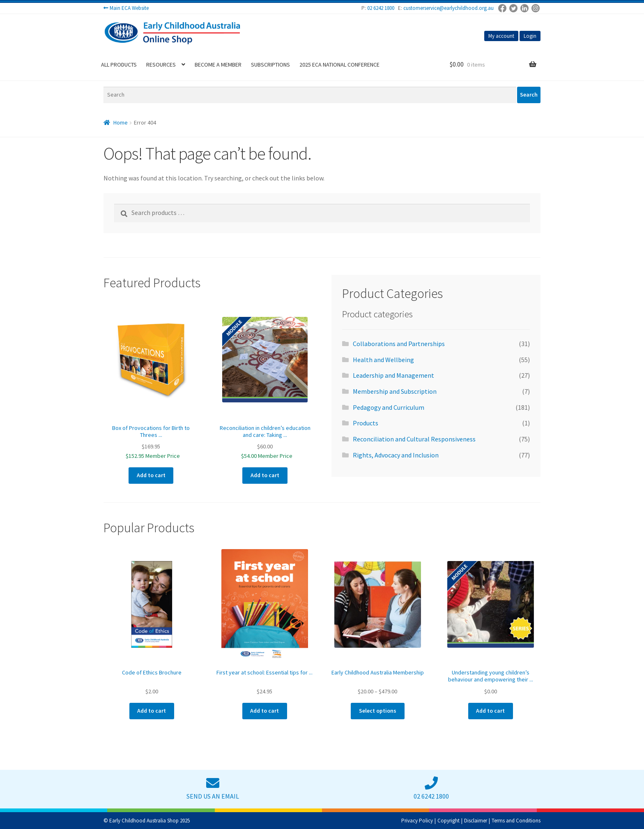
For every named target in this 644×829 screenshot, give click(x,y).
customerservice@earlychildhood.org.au (448, 8)
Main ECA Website (129, 8)
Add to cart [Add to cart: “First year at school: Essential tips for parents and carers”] (264, 711)
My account (501, 36)
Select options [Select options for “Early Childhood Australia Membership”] (378, 711)
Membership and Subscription (395, 391)
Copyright (448, 821)
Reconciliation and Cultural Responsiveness (414, 439)
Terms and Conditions (516, 821)
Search (529, 95)
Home (121, 122)
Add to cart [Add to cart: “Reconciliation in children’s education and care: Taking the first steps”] (265, 475)
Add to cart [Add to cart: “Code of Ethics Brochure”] (152, 711)
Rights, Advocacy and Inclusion (396, 455)
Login (530, 36)
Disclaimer (476, 821)
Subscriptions (270, 65)
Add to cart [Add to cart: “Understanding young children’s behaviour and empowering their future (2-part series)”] (490, 711)
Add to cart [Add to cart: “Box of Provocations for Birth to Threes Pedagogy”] (151, 475)
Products (366, 423)
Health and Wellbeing (383, 360)
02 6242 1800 (381, 8)
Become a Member (218, 65)
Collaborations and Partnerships (399, 344)
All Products (119, 65)
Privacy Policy (417, 821)
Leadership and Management (393, 375)
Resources (161, 65)
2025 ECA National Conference (339, 65)
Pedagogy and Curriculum (389, 407)
